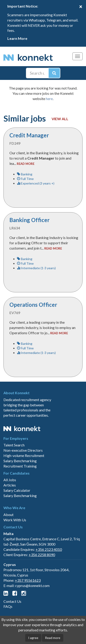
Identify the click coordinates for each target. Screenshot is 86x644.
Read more (53, 638)
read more (26, 164)
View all (60, 119)
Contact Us (12, 601)
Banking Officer (29, 220)
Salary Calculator (17, 490)
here (49, 99)
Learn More (17, 38)
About (8, 515)
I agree (33, 638)
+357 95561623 (28, 580)
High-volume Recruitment (24, 455)
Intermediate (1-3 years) (36, 268)
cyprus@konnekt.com (32, 586)
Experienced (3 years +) (36, 183)
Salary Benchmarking (20, 461)
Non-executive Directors (23, 450)
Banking (25, 174)
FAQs (8, 606)
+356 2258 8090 (42, 555)
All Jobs (10, 480)
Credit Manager (29, 135)
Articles (10, 485)
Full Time (25, 179)
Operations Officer (33, 305)
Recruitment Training (20, 466)
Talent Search (14, 445)
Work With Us (15, 520)
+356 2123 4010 (49, 549)
